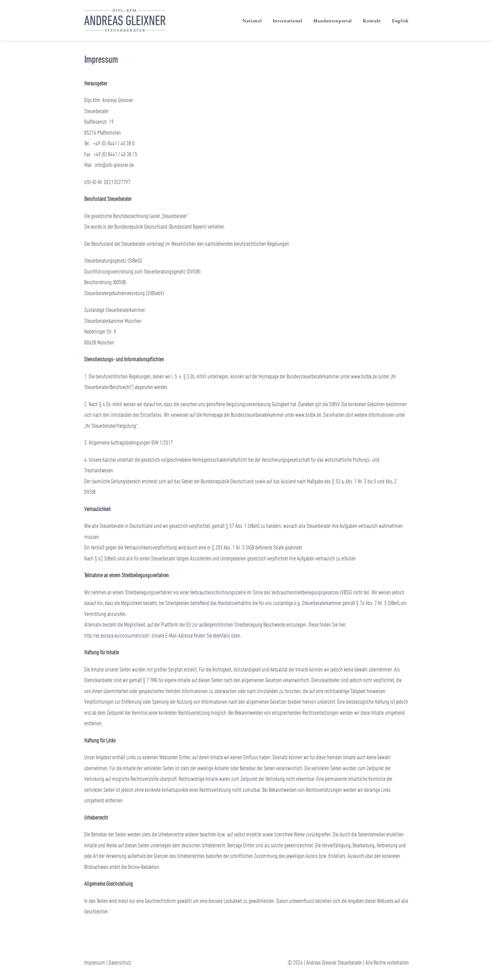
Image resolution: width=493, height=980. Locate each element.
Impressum (95, 962)
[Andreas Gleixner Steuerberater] (125, 20)
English (400, 21)
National (252, 21)
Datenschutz (120, 962)
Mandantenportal (333, 21)
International (288, 21)
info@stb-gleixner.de (114, 165)
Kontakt (372, 21)
